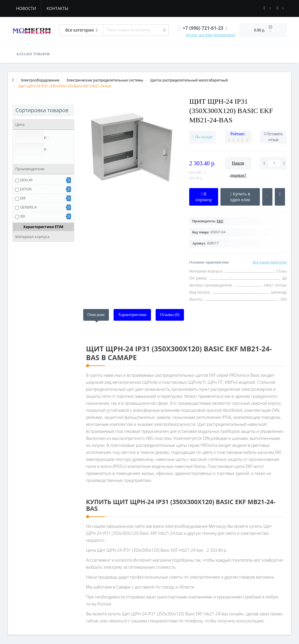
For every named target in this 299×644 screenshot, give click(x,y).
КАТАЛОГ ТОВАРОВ (33, 54)
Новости (26, 8)
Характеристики (132, 315)
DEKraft (26, 180)
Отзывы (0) (170, 315)
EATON (26, 189)
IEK (23, 216)
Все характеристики (270, 262)
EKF (23, 198)
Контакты (57, 8)
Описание (96, 315)
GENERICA (28, 207)
